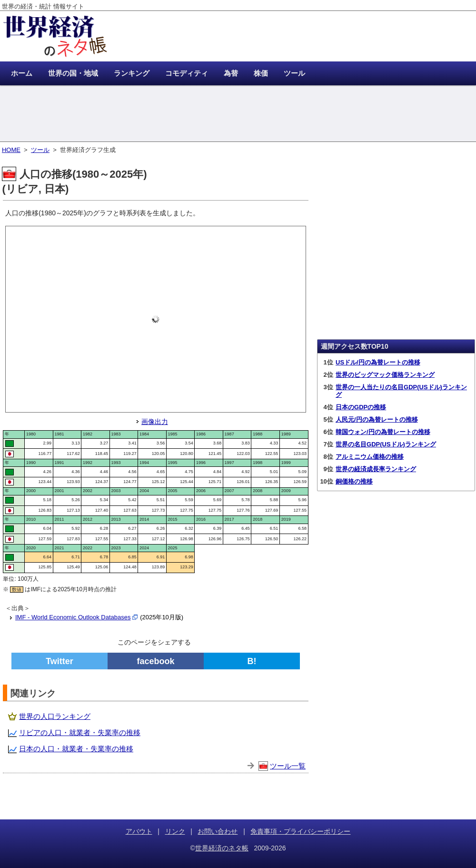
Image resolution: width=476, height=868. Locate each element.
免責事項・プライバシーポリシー (300, 831)
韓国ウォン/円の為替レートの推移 (383, 432)
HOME (11, 150)
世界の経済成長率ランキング (376, 469)
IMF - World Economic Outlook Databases (73, 617)
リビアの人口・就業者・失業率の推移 (80, 732)
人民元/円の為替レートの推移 (377, 419)
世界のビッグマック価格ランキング (385, 375)
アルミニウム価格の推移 (370, 457)
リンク (175, 831)
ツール (40, 150)
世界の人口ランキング (55, 716)
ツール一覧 (288, 766)
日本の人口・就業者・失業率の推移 (76, 749)
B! (252, 661)
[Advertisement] (238, 114)
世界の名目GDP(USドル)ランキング (386, 444)
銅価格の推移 (354, 481)
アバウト (139, 831)
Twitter (59, 661)
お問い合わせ (218, 831)
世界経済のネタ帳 (222, 848)
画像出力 (155, 422)
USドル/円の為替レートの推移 (378, 362)
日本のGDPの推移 (361, 407)
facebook (155, 661)
